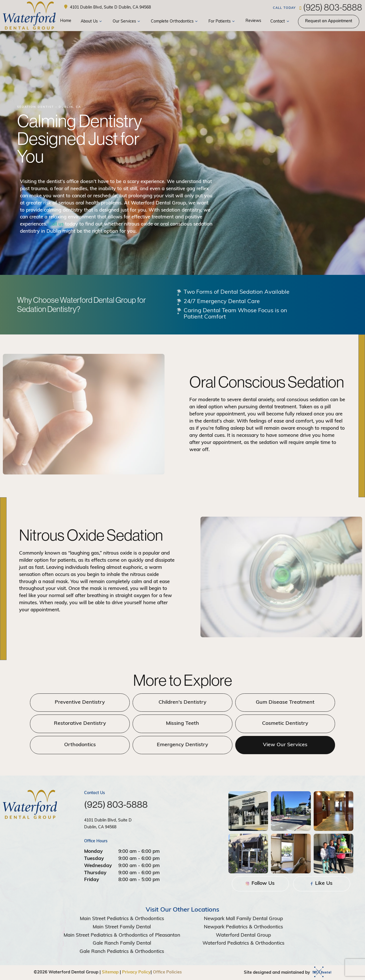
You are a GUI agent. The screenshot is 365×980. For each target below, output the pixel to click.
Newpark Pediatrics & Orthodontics (243, 927)
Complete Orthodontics (175, 22)
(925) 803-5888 (318, 7)
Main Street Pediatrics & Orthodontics (122, 919)
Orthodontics (80, 745)
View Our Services (285, 745)
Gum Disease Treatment (285, 702)
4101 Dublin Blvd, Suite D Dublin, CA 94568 (107, 7)
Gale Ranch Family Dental (122, 943)
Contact (280, 22)
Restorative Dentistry (80, 724)
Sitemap (110, 972)
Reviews (253, 21)
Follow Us (260, 883)
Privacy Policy (136, 972)
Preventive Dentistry (80, 702)
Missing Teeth (182, 724)
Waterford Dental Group (243, 935)
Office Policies (167, 972)
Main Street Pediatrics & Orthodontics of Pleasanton (122, 935)
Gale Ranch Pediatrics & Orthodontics (122, 952)
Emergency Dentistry (182, 745)
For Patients (222, 22)
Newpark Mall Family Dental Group (243, 919)
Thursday (95, 873)
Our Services (127, 22)
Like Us (322, 883)
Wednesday (98, 866)
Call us (56, 224)
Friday (92, 880)
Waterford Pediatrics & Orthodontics (243, 943)
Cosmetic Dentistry (285, 724)
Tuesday (94, 859)
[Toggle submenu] (101, 22)
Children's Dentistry (182, 702)
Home (66, 21)
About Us (92, 22)
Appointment (329, 21)
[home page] (29, 16)
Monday (93, 852)
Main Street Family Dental (122, 927)
